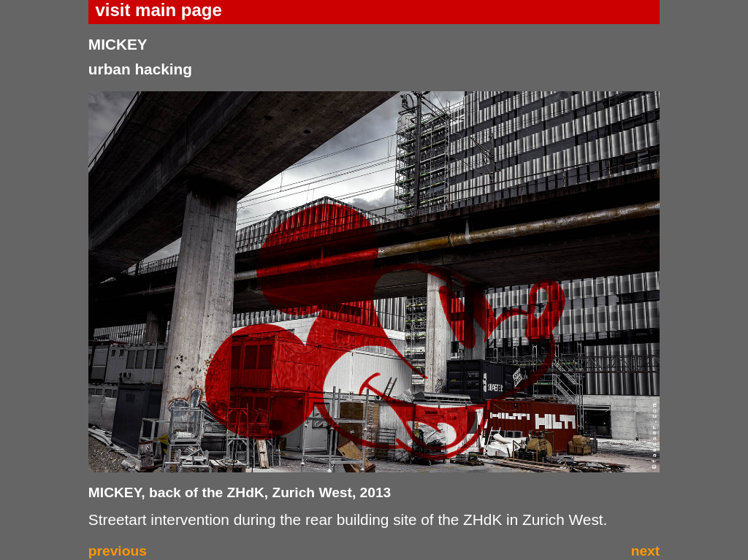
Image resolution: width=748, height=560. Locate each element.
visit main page (158, 10)
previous (118, 551)
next (645, 551)
